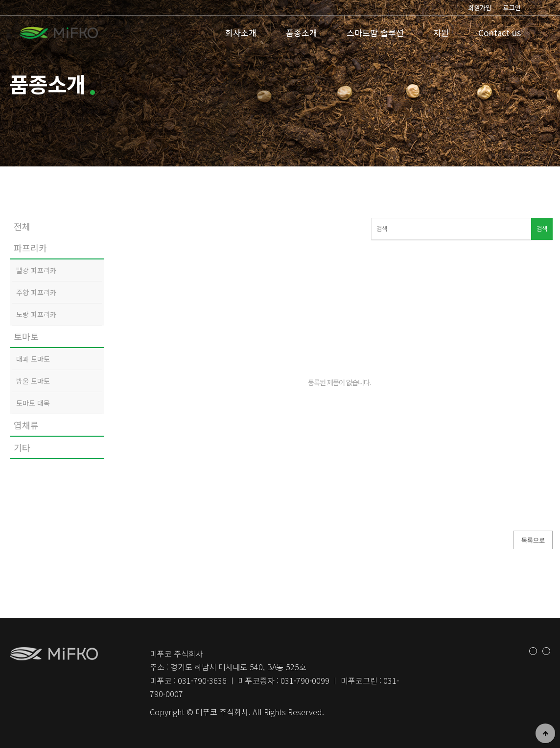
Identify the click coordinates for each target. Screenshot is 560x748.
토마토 (26, 336)
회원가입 (480, 8)
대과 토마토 (33, 359)
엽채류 (26, 425)
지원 (441, 33)
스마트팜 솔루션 (375, 33)
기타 (22, 447)
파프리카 (30, 248)
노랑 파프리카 (36, 314)
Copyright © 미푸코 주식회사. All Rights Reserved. (237, 712)
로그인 (512, 8)
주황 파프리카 (36, 292)
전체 (22, 226)
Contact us (500, 33)
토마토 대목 (33, 403)
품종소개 (302, 33)
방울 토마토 (33, 381)
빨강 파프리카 (36, 270)
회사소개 (241, 33)
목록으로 (533, 540)
